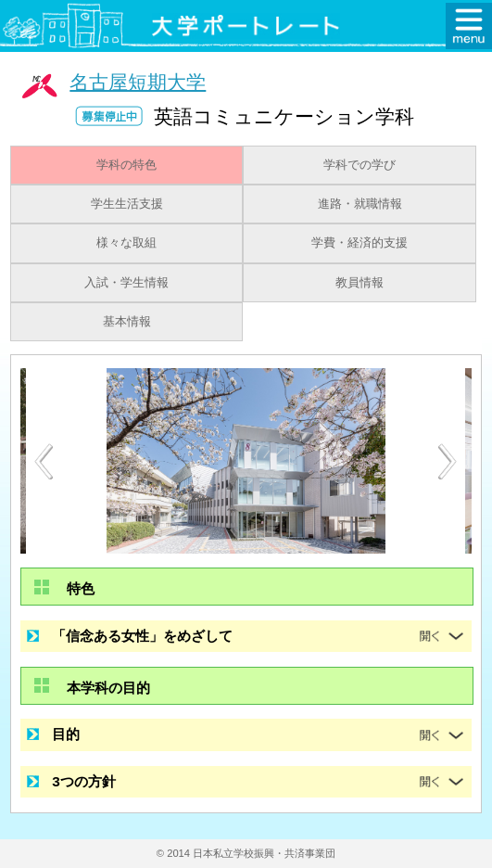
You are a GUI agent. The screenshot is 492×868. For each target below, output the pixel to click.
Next (448, 462)
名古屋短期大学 (138, 81)
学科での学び (360, 165)
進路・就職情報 (360, 204)
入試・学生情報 (126, 283)
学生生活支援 (127, 204)
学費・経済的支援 (360, 243)
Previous (44, 461)
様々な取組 (126, 243)
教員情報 (360, 283)
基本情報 (127, 322)
